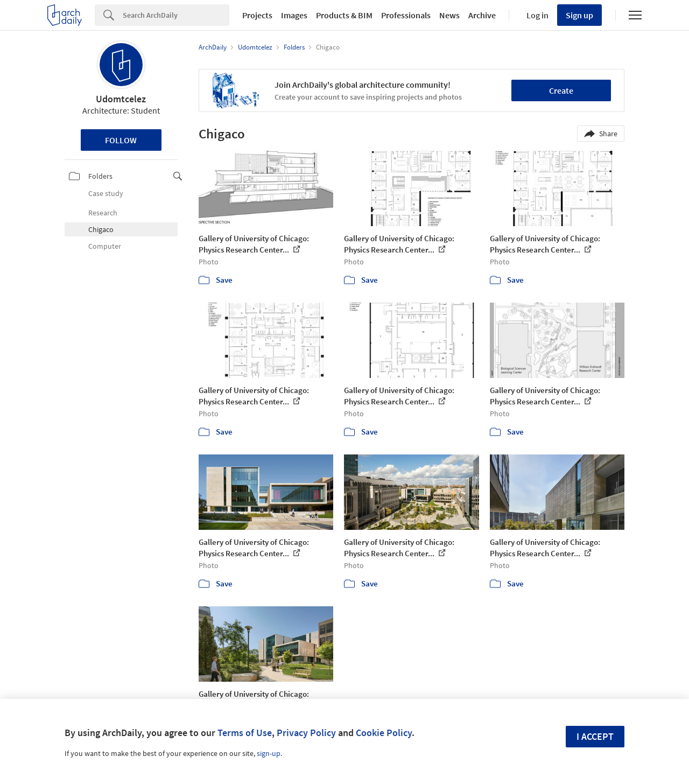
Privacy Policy (306, 733)
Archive (482, 15)
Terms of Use (245, 733)
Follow (121, 140)
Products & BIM (344, 15)
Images (294, 15)
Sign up (579, 15)
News (449, 15)
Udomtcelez (121, 99)
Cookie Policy (384, 733)
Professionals (406, 15)
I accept (595, 736)
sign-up (269, 753)
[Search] (176, 15)
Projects (257, 15)
